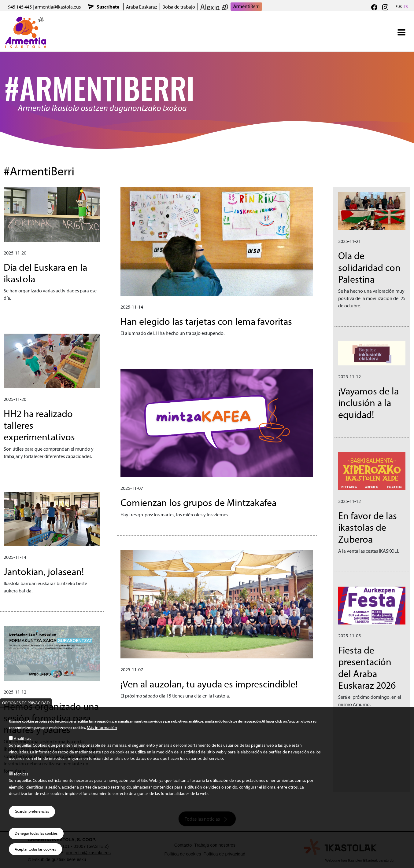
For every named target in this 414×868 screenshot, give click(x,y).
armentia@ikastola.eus (58, 7)
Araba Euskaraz (142, 7)
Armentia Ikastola (26, 20)
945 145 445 (20, 7)
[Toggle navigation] (401, 32)
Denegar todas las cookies (36, 833)
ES (406, 7)
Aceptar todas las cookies (35, 849)
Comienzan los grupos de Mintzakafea (198, 502)
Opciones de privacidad (26, 703)
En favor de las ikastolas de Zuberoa (368, 527)
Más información (102, 727)
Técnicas (21, 774)
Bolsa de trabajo (179, 7)
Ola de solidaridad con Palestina (369, 267)
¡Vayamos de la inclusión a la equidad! (368, 403)
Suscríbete (108, 7)
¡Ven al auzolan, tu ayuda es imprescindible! (209, 684)
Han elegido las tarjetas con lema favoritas (206, 321)
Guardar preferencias (32, 811)
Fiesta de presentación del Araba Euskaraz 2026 (367, 667)
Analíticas (22, 738)
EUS (399, 7)
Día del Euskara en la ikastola (45, 273)
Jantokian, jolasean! (44, 571)
